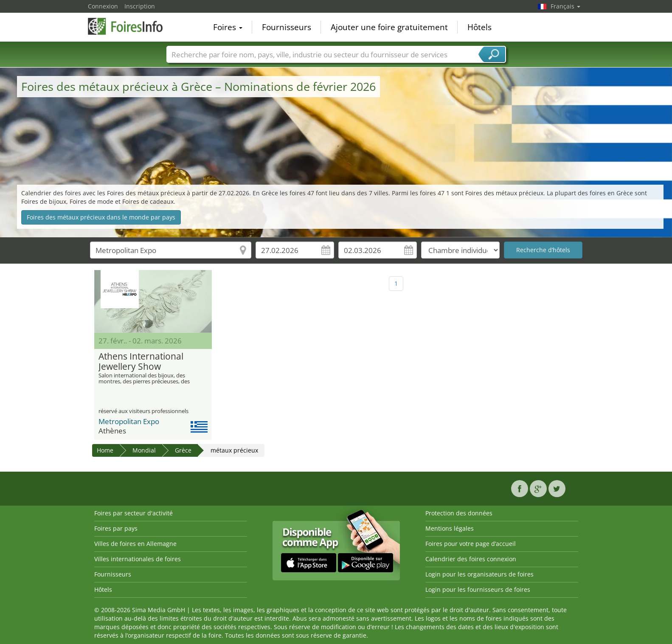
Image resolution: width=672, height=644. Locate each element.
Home (105, 450)
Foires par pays (116, 528)
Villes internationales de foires (138, 559)
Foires (228, 27)
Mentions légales (450, 528)
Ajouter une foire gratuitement (389, 27)
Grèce (183, 450)
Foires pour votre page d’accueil (471, 544)
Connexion (103, 6)
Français (565, 6)
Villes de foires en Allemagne (135, 544)
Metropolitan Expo (129, 421)
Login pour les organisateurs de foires (479, 574)
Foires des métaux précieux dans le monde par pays (101, 217)
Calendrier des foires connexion (471, 559)
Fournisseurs (287, 27)
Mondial (144, 450)
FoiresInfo (130, 26)
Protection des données (459, 513)
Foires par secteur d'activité (134, 513)
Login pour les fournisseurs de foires (478, 589)
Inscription (140, 6)
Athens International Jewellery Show (141, 362)
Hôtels (479, 27)
